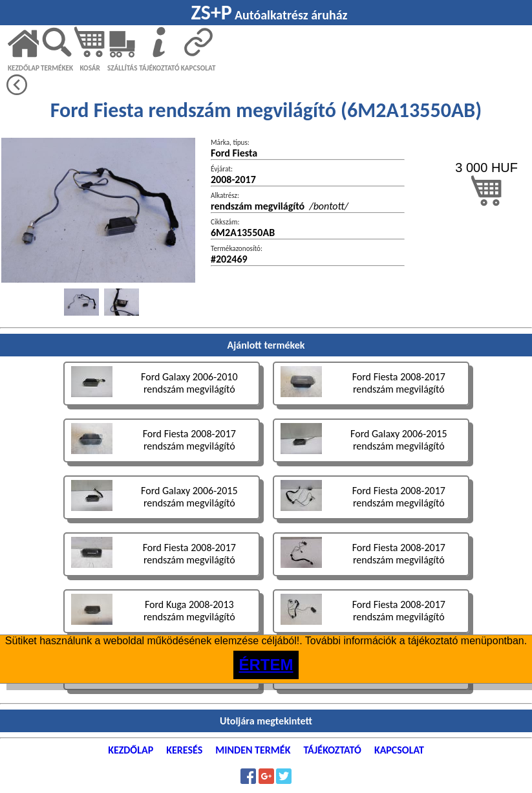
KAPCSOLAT (198, 68)
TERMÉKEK (57, 68)
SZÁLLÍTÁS (122, 68)
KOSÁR (90, 68)
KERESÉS (184, 750)
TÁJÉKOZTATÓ (159, 68)
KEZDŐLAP (24, 68)
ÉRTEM (266, 665)
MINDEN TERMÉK (253, 750)
